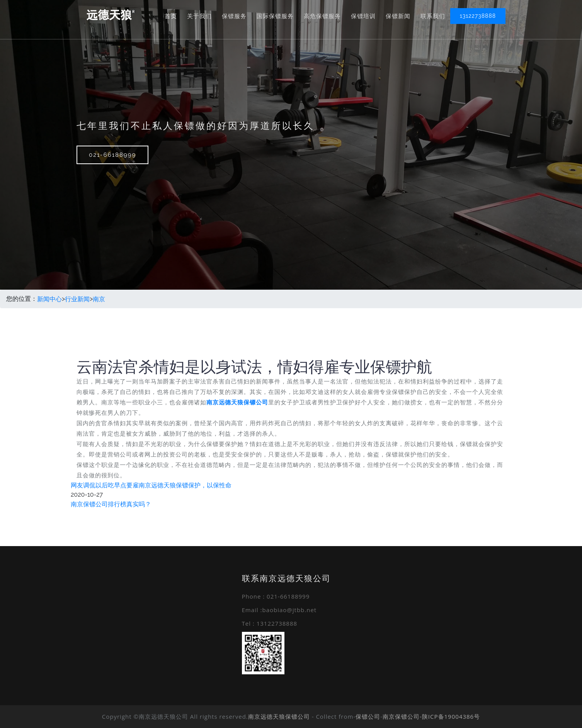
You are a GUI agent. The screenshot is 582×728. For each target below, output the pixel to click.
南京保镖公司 (401, 716)
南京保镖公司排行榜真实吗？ (111, 504)
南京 (99, 299)
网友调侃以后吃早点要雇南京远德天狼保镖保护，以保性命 (151, 485)
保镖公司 (368, 716)
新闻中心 (49, 299)
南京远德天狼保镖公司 (279, 716)
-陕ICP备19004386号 (450, 716)
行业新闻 (77, 299)
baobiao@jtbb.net (289, 610)
